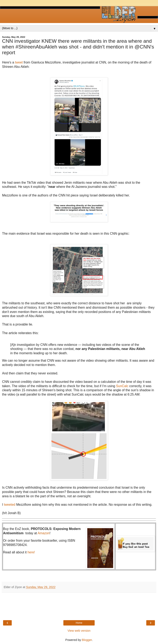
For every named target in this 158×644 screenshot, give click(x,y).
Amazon (44, 533)
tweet (19, 62)
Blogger (87, 640)
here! (31, 552)
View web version (79, 631)
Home (79, 623)
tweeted (10, 505)
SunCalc (122, 386)
